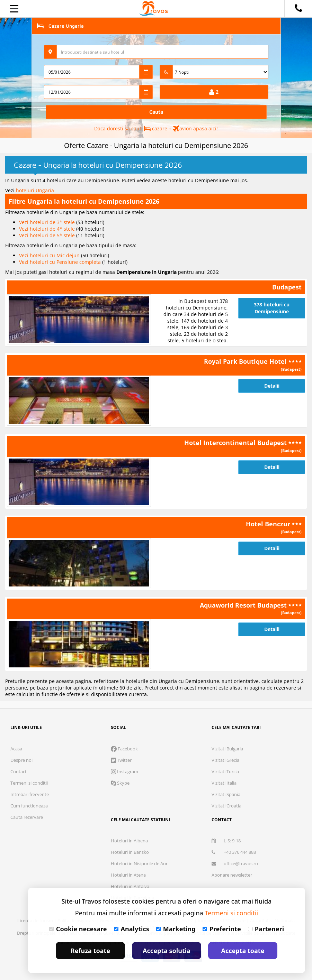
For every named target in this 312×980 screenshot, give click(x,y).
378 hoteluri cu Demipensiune (272, 308)
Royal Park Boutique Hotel (246, 361)
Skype (120, 783)
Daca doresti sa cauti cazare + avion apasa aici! (156, 128)
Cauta (156, 112)
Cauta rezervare (27, 817)
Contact (19, 771)
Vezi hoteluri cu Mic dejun (50, 255)
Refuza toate (90, 951)
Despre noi (21, 760)
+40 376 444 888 (234, 852)
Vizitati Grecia (225, 760)
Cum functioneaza (29, 806)
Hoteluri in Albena (129, 841)
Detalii (272, 386)
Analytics (132, 929)
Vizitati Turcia (225, 771)
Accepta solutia (167, 951)
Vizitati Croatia (226, 806)
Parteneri (266, 929)
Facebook (124, 749)
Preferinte (222, 929)
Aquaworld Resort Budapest (244, 605)
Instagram (124, 771)
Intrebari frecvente (30, 794)
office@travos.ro (235, 863)
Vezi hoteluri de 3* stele (48, 222)
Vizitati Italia (224, 783)
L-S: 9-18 (226, 841)
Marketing (176, 929)
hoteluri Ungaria (35, 190)
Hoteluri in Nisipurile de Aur (139, 863)
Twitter (121, 760)
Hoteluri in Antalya (130, 886)
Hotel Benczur (269, 524)
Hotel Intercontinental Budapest (236, 443)
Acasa (16, 749)
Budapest (287, 287)
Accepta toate (243, 951)
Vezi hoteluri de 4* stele (48, 229)
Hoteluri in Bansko (130, 852)
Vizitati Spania (226, 794)
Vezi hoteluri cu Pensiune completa (61, 262)
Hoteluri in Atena (128, 875)
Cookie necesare (78, 929)
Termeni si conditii (29, 783)
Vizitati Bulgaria (227, 749)
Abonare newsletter (232, 875)
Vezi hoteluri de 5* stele (48, 235)
